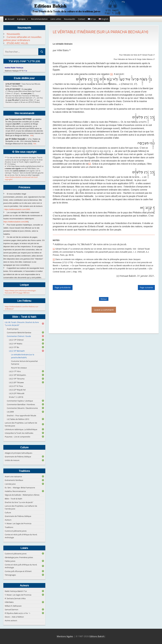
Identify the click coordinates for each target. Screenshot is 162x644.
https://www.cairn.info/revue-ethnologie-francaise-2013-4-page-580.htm (20, 292)
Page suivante (146, 287)
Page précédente (63, 287)
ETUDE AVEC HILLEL (18, 43)
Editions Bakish (97, 636)
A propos (23, 19)
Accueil (11, 19)
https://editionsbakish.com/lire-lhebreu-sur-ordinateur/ (22, 308)
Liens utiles (56, 19)
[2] (90, 164)
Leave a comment (104, 310)
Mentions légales (65, 636)
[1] (112, 74)
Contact (82, 19)
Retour (104, 299)
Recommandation (39, 19)
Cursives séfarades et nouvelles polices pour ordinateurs (22, 38)
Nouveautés (70, 19)
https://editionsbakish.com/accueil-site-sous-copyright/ (21, 178)
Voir (31, 136)
